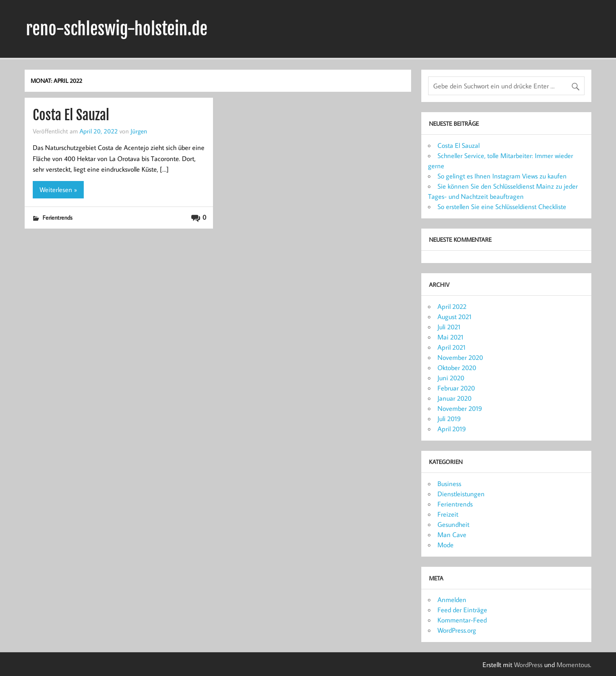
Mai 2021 (450, 337)
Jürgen (139, 131)
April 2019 (452, 429)
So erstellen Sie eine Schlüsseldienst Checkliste (502, 206)
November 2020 (460, 357)
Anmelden (452, 600)
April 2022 (452, 306)
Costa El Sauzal (71, 115)
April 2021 (451, 347)
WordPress (528, 665)
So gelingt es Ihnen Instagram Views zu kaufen (502, 176)
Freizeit (448, 514)
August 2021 (454, 317)
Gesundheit (453, 524)
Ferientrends (57, 217)
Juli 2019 (449, 419)
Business (449, 484)
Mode (446, 545)
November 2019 (460, 408)
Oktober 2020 (457, 368)
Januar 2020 (454, 398)
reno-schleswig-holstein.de (117, 29)
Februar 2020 (456, 388)
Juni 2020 (451, 378)
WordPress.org (457, 630)
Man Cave (452, 535)
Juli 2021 (449, 327)
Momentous (573, 665)
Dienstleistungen (461, 494)
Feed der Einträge (462, 610)
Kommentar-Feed (462, 620)
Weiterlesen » (58, 190)
